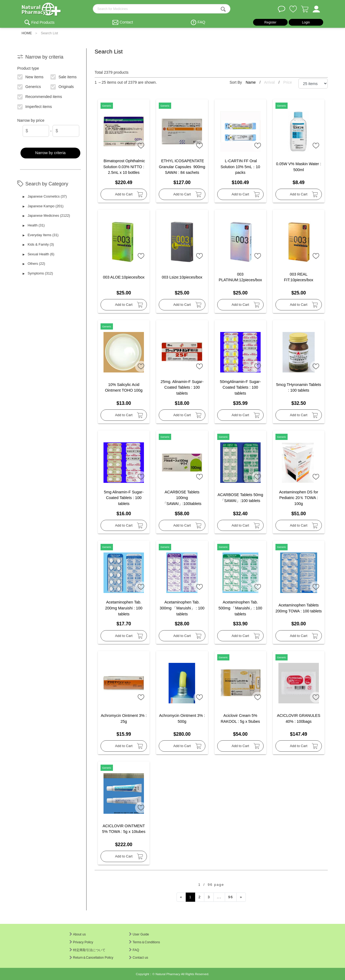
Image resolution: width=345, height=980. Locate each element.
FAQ (201, 22)
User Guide (139, 934)
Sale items (64, 76)
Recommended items (40, 96)
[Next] (241, 897)
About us (78, 934)
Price (288, 82)
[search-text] (162, 9)
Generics (29, 86)
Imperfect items (35, 106)
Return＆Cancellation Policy (91, 958)
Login (306, 22)
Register (270, 22)
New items (31, 76)
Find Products (43, 22)
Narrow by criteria (51, 153)
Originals (62, 86)
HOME (27, 33)
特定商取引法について (87, 950)
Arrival (270, 82)
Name (251, 82)
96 (231, 897)
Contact (126, 22)
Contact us (139, 958)
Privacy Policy (81, 942)
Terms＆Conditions (144, 942)
